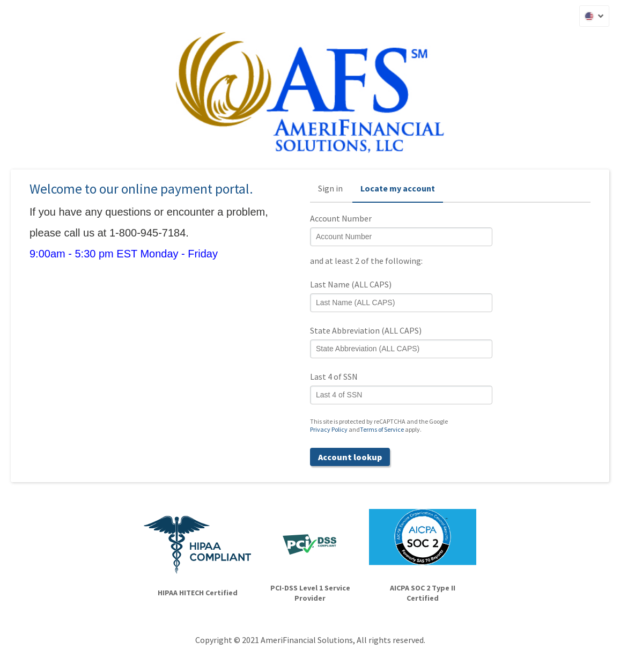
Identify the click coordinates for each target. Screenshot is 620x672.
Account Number (341, 218)
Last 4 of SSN (334, 376)
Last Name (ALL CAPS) (351, 284)
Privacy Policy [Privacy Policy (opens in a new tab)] (329, 429)
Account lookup (350, 457)
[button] (594, 16)
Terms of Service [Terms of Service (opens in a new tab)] (382, 429)
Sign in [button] (330, 188)
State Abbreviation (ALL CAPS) (366, 330)
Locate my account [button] (398, 188)
